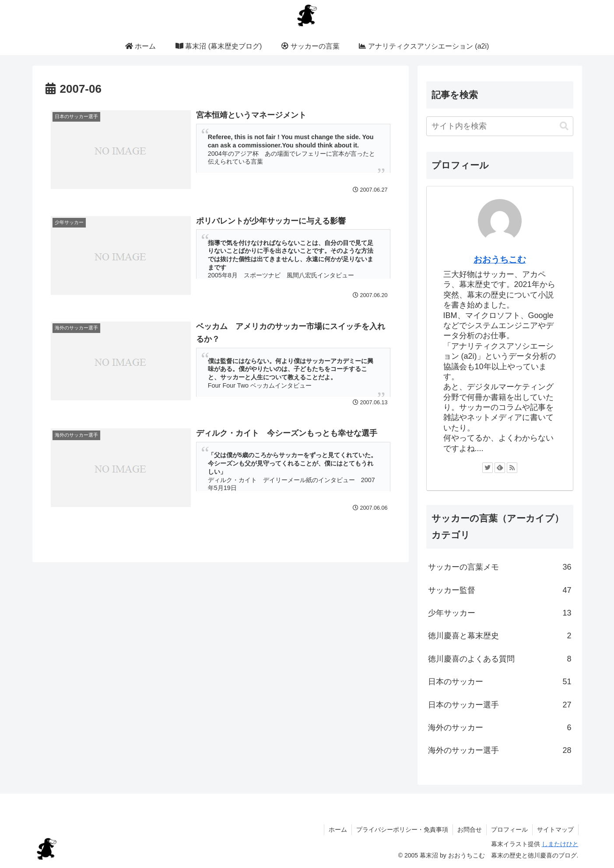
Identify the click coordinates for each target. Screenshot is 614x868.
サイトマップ (555, 829)
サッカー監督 (500, 590)
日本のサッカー (500, 682)
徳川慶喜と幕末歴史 (500, 636)
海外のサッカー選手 (500, 750)
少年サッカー (500, 613)
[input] (500, 126)
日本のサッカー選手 (500, 705)
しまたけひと (560, 844)
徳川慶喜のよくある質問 (500, 659)
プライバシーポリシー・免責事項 (402, 829)
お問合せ (470, 829)
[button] (564, 126)
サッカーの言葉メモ (500, 567)
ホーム (338, 829)
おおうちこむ (500, 259)
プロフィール (509, 829)
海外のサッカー (500, 728)
